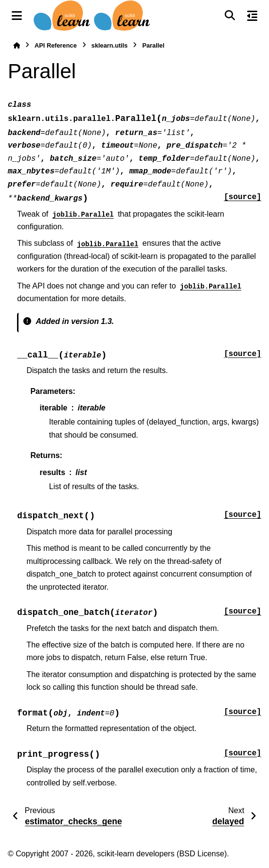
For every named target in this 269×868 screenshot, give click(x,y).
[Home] (17, 45)
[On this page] (252, 16)
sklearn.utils (110, 45)
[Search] (230, 16)
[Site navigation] (17, 16)
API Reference (56, 45)
